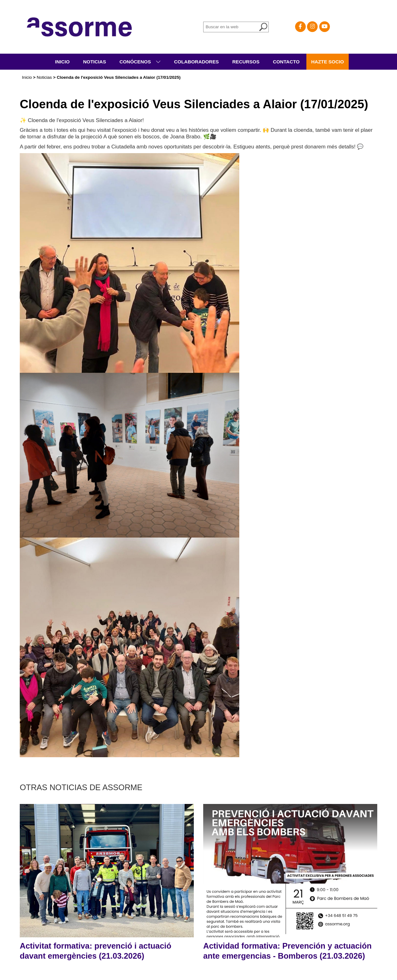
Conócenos (136, 62)
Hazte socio (328, 62)
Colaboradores (196, 62)
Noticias (95, 62)
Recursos (246, 62)
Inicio (62, 62)
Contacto (286, 62)
